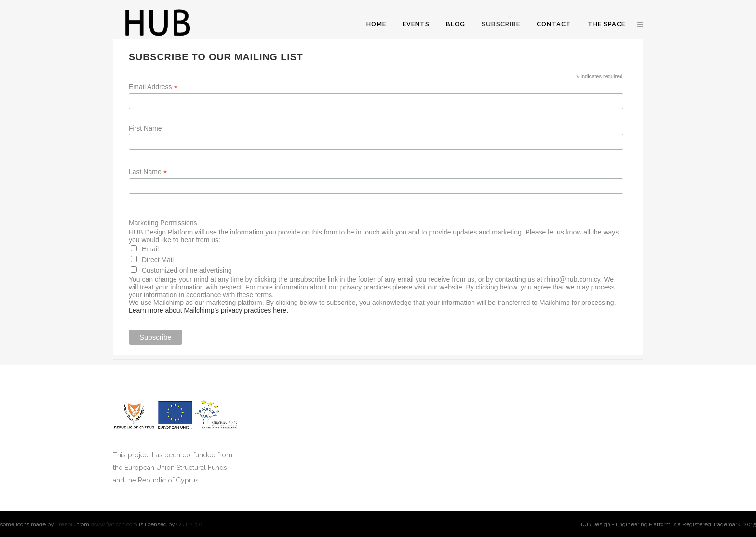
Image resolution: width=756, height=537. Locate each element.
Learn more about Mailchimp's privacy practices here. (209, 310)
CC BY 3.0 (189, 524)
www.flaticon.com (114, 524)
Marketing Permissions (163, 223)
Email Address (153, 87)
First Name (145, 128)
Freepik (66, 524)
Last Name (148, 172)
